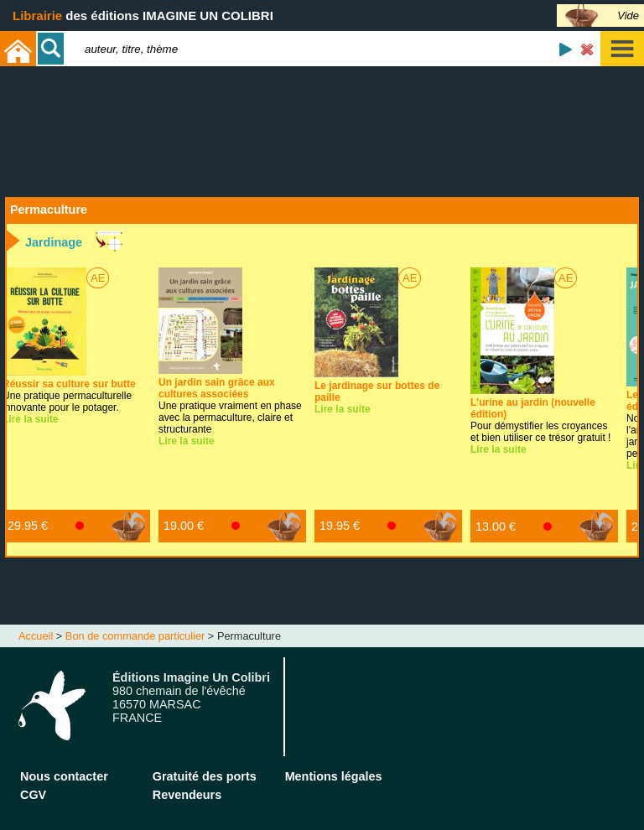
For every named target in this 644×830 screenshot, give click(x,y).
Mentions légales (334, 776)
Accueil (36, 636)
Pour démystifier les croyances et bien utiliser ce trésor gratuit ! (540, 420)
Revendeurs (187, 795)
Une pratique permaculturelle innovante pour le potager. (69, 396)
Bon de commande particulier (135, 636)
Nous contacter (64, 776)
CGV (33, 795)
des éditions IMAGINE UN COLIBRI (143, 16)
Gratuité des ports (205, 776)
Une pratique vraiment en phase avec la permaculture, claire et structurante (230, 406)
